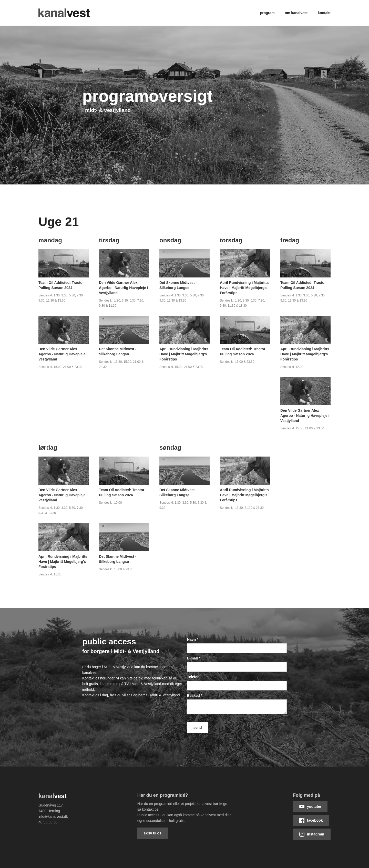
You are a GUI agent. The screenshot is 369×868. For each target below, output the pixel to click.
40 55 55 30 (48, 822)
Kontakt (324, 13)
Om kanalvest (296, 13)
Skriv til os (153, 833)
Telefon (193, 677)
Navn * (193, 639)
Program (267, 13)
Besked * (195, 696)
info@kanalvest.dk (53, 817)
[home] (64, 13)
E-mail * (194, 658)
